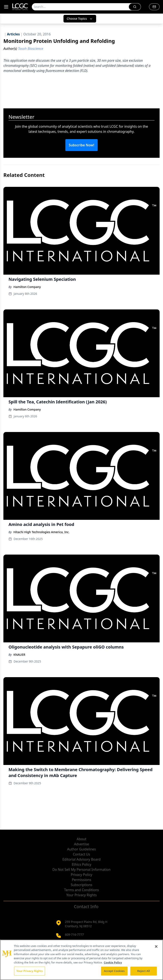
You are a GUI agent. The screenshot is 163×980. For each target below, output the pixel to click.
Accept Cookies (114, 971)
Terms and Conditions (81, 890)
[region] (81, 960)
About (81, 839)
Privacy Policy (82, 875)
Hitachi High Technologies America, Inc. (41, 532)
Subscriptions (81, 885)
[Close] (156, 946)
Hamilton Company (27, 287)
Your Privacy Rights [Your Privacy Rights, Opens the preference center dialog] (30, 971)
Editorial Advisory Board (81, 859)
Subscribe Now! (81, 145)
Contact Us (81, 854)
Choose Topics (80, 19)
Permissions (81, 880)
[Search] (80, 7)
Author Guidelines (81, 849)
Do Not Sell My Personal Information (82, 870)
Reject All (144, 971)
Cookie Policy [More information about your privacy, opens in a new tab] (113, 962)
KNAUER (19, 655)
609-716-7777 (74, 935)
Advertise (81, 844)
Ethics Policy (81, 864)
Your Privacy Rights (81, 895)
